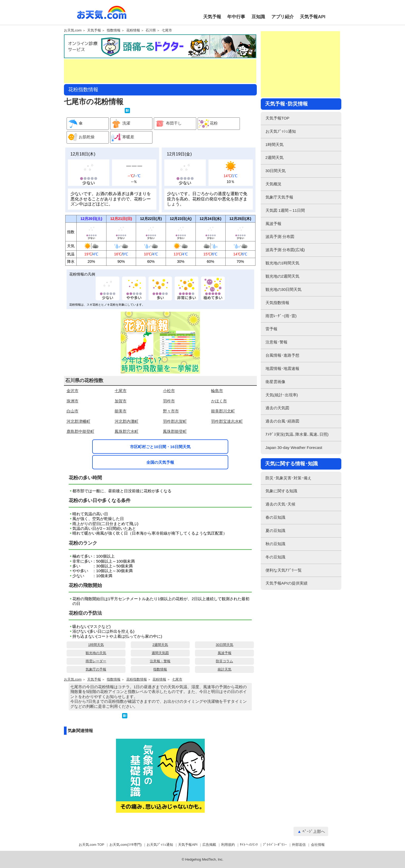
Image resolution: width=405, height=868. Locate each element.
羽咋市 (169, 401)
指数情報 (114, 30)
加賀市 (121, 401)
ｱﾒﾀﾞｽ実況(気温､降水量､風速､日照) (297, 434)
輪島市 (217, 391)
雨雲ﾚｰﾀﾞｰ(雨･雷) (281, 316)
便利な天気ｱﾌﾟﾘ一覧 (284, 570)
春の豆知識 (275, 517)
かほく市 (219, 401)
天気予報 (212, 17)
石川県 (151, 30)
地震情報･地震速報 (282, 368)
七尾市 (167, 30)
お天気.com (102, 15)
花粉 (208, 124)
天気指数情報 (277, 303)
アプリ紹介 (283, 17)
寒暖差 (122, 137)
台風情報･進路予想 (282, 355)
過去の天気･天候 (280, 504)
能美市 (121, 411)
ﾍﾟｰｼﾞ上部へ (314, 831)
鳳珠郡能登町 (175, 431)
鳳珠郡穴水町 (127, 431)
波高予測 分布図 (280, 236)
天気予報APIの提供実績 (287, 583)
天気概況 (273, 184)
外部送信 (299, 845)
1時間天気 (96, 645)
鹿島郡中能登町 (80, 431)
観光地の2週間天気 (282, 276)
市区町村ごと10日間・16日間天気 (160, 447)
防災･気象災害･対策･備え (288, 478)
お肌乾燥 (81, 137)
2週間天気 (160, 645)
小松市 (169, 391)
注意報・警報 (160, 661)
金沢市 (73, 391)
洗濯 (120, 124)
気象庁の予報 (96, 669)
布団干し (168, 124)
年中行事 (236, 17)
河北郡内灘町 (127, 421)
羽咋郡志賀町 (175, 421)
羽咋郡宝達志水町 (227, 421)
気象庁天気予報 (279, 197)
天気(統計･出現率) (282, 395)
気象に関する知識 (281, 491)
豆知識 (258, 17)
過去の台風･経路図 (282, 421)
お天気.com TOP (92, 845)
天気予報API (313, 17)
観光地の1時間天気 (282, 263)
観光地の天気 (96, 653)
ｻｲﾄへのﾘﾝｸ (249, 845)
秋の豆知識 (275, 544)
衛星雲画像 (275, 382)
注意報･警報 (276, 342)
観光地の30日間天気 (284, 289)
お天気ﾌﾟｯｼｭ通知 (281, 131)
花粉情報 (133, 30)
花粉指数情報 (137, 679)
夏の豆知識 (275, 531)
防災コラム (224, 661)
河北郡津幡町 (78, 421)
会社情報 (318, 845)
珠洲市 (73, 401)
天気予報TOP (278, 118)
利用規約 (228, 845)
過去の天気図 (277, 408)
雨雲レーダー (96, 661)
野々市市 (171, 411)
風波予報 (225, 653)
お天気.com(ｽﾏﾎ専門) (126, 845)
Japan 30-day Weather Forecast (294, 447)
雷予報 (271, 329)
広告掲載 (209, 845)
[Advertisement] (160, 71)
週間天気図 (160, 653)
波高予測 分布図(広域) (285, 250)
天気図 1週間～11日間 (285, 210)
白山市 (73, 411)
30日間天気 (225, 645)
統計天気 (225, 669)
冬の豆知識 (275, 557)
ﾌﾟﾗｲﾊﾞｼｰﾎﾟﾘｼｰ (275, 845)
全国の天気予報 (160, 462)
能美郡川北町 (223, 411)
